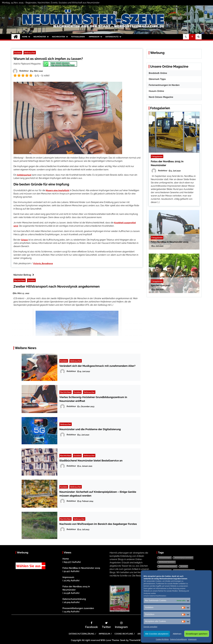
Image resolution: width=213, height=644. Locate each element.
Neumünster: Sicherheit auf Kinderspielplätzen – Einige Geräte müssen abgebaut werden (98, 494)
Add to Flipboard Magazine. (27, 64)
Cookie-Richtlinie (162, 639)
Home (25, 37)
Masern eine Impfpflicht (58, 190)
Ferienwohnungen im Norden (164, 85)
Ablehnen (177, 634)
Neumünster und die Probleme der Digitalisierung (90, 429)
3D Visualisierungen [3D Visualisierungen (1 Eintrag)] (165, 558)
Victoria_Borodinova (43, 264)
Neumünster (40, 37)
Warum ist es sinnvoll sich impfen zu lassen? (48, 59)
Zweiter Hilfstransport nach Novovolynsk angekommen (57, 286)
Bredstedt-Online (158, 73)
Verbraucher (30, 53)
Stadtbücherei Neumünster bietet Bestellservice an (91, 460)
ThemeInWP (136, 640)
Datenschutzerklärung (178, 639)
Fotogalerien (78, 37)
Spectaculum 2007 (161, 285)
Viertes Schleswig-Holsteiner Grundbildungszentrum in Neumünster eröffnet (93, 399)
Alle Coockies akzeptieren (157, 634)
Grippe (24, 240)
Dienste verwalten (150, 627)
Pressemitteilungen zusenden (78, 608)
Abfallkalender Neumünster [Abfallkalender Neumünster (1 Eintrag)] (167, 562)
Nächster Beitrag (24, 275)
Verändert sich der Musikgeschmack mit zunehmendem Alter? (97, 366)
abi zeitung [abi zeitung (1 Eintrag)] (184, 566)
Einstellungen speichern (197, 634)
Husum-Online (156, 91)
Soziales (18, 53)
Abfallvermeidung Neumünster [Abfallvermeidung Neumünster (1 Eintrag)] (168, 566)
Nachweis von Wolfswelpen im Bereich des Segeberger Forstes (98, 524)
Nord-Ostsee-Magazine (161, 97)
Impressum (192, 639)
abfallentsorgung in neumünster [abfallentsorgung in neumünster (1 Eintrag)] (183, 558)
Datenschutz (112, 37)
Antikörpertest (24, 175)
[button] (186, 37)
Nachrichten (59, 37)
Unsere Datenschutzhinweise (155, 596)
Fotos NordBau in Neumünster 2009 (170, 242)
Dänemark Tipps (157, 79)
